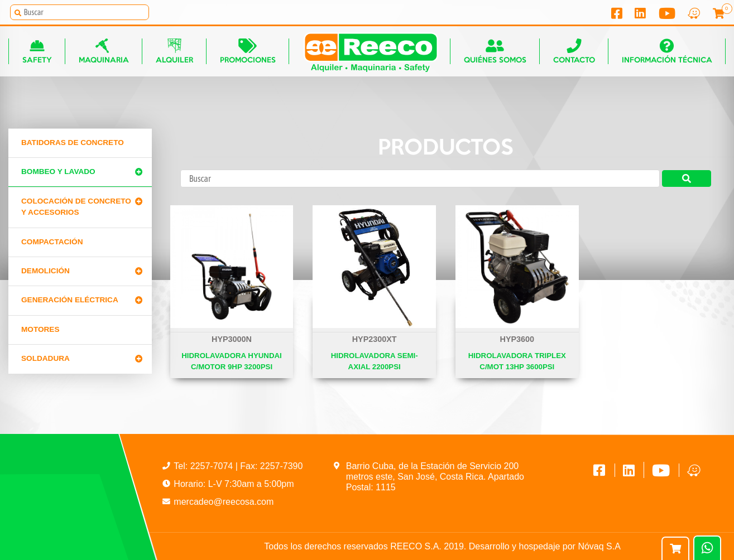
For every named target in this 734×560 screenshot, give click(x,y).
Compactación (52, 242)
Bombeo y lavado (58, 172)
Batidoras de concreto (73, 143)
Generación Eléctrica (70, 300)
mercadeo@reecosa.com (224, 502)
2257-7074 (213, 466)
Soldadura (45, 358)
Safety (37, 51)
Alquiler (174, 51)
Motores (40, 329)
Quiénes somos (495, 51)
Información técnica (667, 51)
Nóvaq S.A (599, 546)
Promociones (248, 51)
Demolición (45, 271)
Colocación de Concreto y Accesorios (76, 207)
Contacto (574, 51)
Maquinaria (104, 51)
